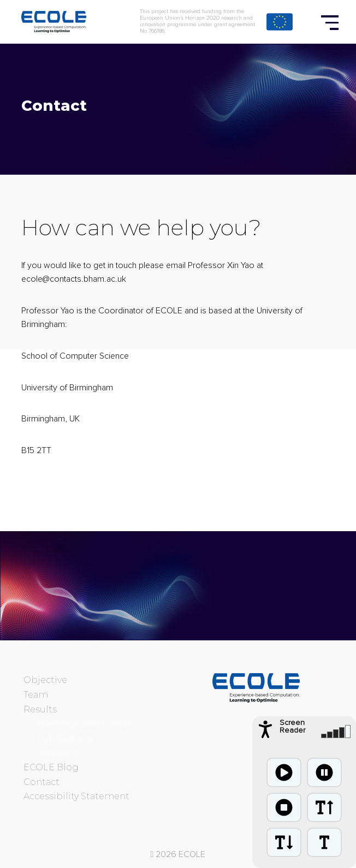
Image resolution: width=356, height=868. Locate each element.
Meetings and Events (84, 724)
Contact (41, 782)
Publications (65, 738)
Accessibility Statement (76, 796)
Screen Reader (292, 727)
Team (36, 695)
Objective (45, 680)
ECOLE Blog (51, 767)
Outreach (58, 753)
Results (40, 709)
